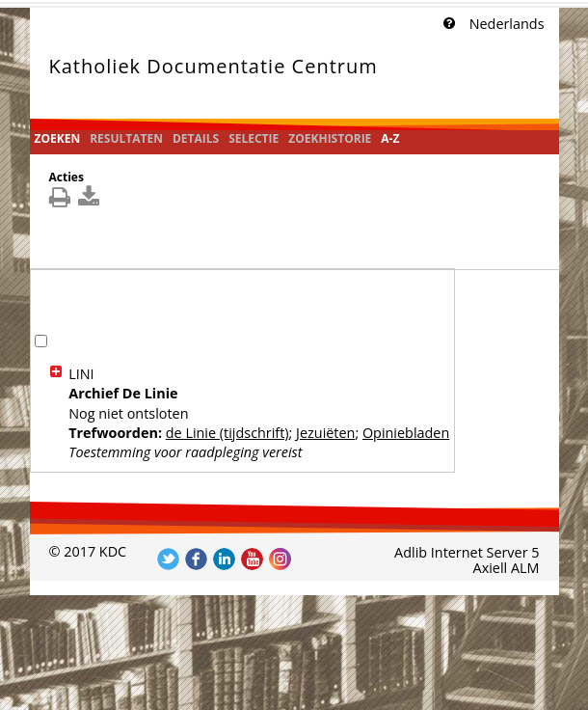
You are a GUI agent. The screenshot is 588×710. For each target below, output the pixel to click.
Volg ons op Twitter (168, 559)
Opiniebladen (406, 433)
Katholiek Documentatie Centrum (214, 66)
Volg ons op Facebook (196, 559)
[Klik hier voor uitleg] (447, 24)
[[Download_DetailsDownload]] (91, 201)
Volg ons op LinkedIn (224, 559)
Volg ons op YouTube (252, 559)
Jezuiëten (325, 433)
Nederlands (507, 24)
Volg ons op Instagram (280, 559)
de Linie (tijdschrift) (227, 433)
